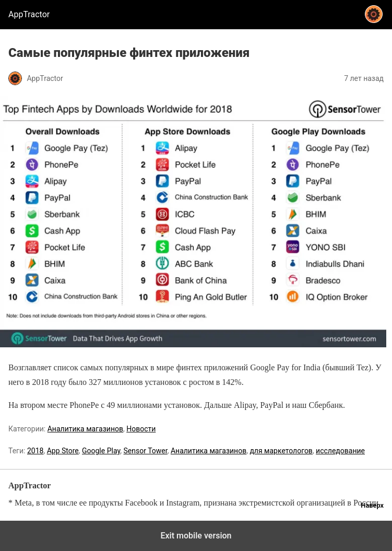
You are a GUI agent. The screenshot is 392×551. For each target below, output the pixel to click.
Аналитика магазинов (85, 429)
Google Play (101, 451)
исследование (340, 451)
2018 (35, 451)
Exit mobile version (196, 536)
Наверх (372, 505)
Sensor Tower (146, 451)
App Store (63, 451)
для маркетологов (281, 451)
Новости (141, 429)
